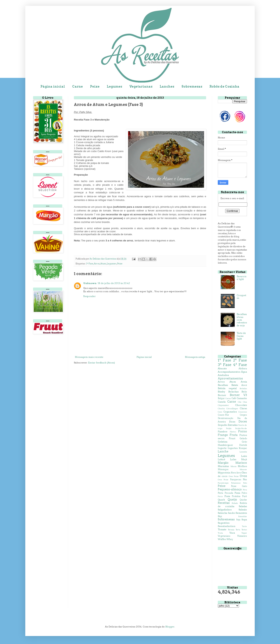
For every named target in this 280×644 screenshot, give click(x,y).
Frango (223, 435)
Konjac (243, 448)
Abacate (222, 368)
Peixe (95, 87)
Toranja (231, 530)
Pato (245, 483)
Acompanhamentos (229, 372)
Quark (221, 500)
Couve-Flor (223, 415)
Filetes (233, 432)
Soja (238, 520)
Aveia (244, 382)
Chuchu (221, 409)
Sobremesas (192, 87)
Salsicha (222, 513)
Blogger (170, 627)
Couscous (243, 412)
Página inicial (53, 87)
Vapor (244, 533)
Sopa (244, 520)
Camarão (242, 398)
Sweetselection (227, 526)
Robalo (235, 503)
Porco (220, 496)
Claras (243, 408)
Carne (77, 87)
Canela (222, 402)
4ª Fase (240, 365)
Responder (89, 296)
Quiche (243, 500)
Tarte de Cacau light (241, 336)
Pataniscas (236, 483)
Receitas (224, 503)
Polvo (244, 493)
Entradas (233, 425)
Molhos (242, 466)
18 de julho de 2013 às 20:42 (114, 283)
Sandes (232, 513)
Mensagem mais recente (89, 357)
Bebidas (243, 388)
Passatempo (223, 483)
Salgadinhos (225, 510)
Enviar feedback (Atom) (101, 363)
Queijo (232, 500)
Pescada (229, 493)
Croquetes (241, 297)
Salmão (243, 510)
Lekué (221, 459)
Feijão (229, 428)
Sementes (241, 513)
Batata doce (239, 385)
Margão (223, 463)
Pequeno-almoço (230, 489)
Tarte (244, 526)
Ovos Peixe (223, 480)
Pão (245, 479)
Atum (103, 264)
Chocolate (241, 405)
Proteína (236, 496)
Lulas (233, 459)
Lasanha (243, 452)
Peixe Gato (239, 486)
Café (234, 398)
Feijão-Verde (241, 428)
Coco (220, 412)
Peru (220, 493)
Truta (220, 533)
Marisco (241, 463)
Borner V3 (238, 395)
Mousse (243, 469)
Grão (244, 442)
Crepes (243, 415)
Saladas (243, 506)
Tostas (244, 530)
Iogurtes (233, 448)
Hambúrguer (225, 445)
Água (244, 372)
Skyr (220, 516)
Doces (243, 421)
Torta (238, 530)
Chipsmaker (223, 405)
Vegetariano (224, 536)
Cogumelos (230, 412)
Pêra (245, 490)
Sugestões (224, 523)
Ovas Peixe (234, 476)
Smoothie (243, 516)
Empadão (223, 425)
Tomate (222, 529)
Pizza (237, 493)
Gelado (243, 439)
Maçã (244, 460)
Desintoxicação (225, 418)
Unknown (90, 283)
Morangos (223, 469)
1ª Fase (224, 360)
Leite (244, 456)
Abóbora (243, 369)
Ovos (243, 476)
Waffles (222, 539)
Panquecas (236, 480)
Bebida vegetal (227, 388)
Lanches (167, 87)
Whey (230, 539)
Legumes (114, 87)
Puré (245, 496)
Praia (227, 496)
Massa (234, 466)
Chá (240, 402)
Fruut (232, 438)
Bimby (221, 392)
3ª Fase (90, 264)
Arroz (97, 264)
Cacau (228, 398)
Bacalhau (223, 385)
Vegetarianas (141, 87)
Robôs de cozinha (232, 505)
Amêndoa (223, 375)
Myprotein (224, 473)
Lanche (223, 451)
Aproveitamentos (230, 378)
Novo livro (236, 473)
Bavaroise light (241, 278)
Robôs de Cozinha (224, 87)
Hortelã (243, 445)
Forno (243, 431)
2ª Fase (240, 360)
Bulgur (221, 398)
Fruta (234, 435)
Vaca (232, 533)
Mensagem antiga (195, 357)
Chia (245, 402)
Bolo (244, 392)
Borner (222, 395)
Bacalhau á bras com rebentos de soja (242, 320)
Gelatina (223, 442)
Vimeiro (242, 536)
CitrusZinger (232, 409)
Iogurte (222, 448)
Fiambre (223, 432)
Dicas (232, 422)
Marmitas (223, 466)
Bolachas (233, 392)
